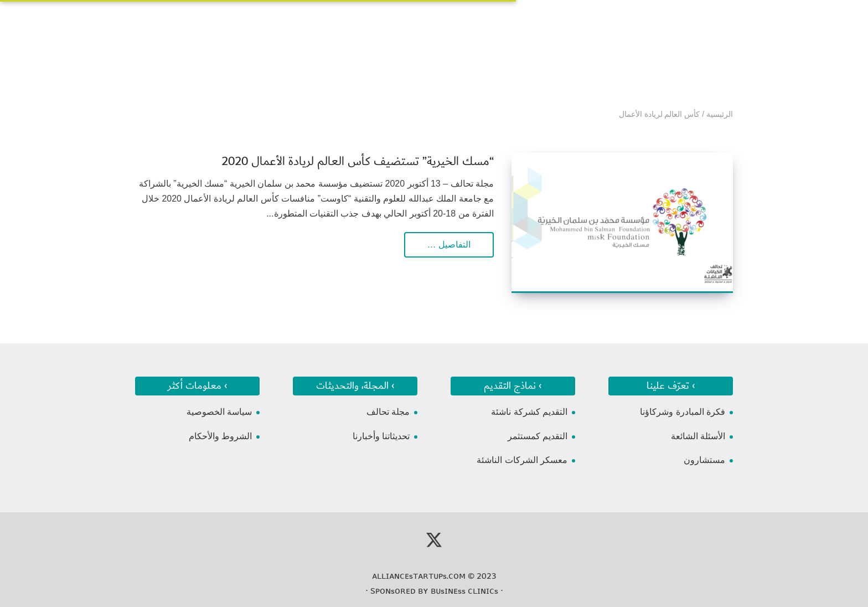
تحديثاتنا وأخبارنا (381, 436)
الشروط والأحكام (220, 436)
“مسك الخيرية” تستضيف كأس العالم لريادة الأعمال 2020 (358, 161)
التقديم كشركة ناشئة (529, 412)
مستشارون (704, 460)
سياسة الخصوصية (219, 412)
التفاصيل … (449, 245)
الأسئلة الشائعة (698, 436)
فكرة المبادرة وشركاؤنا (683, 412)
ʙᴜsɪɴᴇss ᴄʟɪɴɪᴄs (464, 591)
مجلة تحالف (388, 412)
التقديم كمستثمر (538, 436)
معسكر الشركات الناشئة (522, 460)
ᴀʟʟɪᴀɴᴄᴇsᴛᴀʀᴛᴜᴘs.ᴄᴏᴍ (419, 576)
